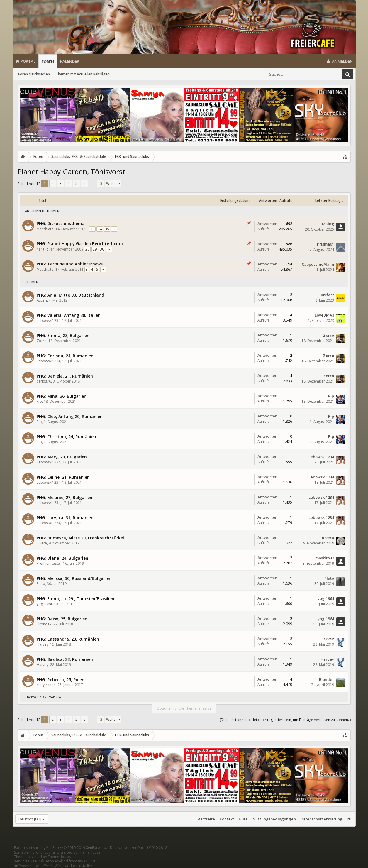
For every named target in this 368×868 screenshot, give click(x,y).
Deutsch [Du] (30, 819)
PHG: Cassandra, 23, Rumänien (68, 639)
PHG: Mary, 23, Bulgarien (62, 457)
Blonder (327, 679)
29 (95, 249)
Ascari (42, 300)
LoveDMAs (324, 315)
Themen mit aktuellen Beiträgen (83, 74)
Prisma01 (325, 244)
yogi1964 (44, 604)
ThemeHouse (89, 852)
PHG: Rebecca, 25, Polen (61, 680)
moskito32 (325, 558)
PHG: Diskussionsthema (61, 223)
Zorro (42, 341)
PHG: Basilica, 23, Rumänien (65, 659)
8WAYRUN (87, 861)
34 (100, 229)
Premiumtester (49, 563)
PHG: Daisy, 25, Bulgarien (62, 619)
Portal (28, 61)
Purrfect (326, 295)
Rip (39, 401)
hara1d (43, 249)
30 (102, 249)
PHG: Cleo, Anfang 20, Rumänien (70, 416)
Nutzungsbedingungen (274, 819)
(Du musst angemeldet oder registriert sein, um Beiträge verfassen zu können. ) (285, 720)
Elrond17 (44, 624)
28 (87, 249)
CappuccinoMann (318, 264)
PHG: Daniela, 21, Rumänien (65, 376)
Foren (48, 62)
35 (107, 229)
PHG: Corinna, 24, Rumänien (65, 356)
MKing (328, 224)
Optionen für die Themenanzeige (184, 708)
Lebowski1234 (49, 320)
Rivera (42, 543)
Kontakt (227, 819)
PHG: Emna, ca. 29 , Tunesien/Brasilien (76, 599)
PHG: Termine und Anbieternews (70, 264)
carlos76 (44, 381)
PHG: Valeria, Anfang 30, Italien (69, 315)
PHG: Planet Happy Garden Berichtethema (80, 244)
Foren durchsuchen (34, 74)
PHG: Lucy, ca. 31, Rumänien (65, 518)
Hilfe (243, 819)
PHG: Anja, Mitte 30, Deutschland (70, 295)
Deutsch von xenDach (139, 848)
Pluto (41, 584)
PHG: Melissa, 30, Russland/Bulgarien (74, 578)
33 (92, 229)
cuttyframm (46, 685)
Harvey (43, 644)
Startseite (206, 819)
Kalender (70, 61)
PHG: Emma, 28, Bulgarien (63, 335)
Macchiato (45, 229)
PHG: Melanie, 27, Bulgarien (65, 497)
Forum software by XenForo (61, 848)
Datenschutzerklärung (322, 819)
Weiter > (113, 183)
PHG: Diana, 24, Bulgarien (62, 558)
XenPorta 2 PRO (27, 861)
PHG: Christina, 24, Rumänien (66, 437)
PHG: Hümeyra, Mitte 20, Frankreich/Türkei (80, 538)
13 (100, 183)
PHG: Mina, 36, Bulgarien (62, 396)
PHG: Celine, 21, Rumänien (63, 477)
